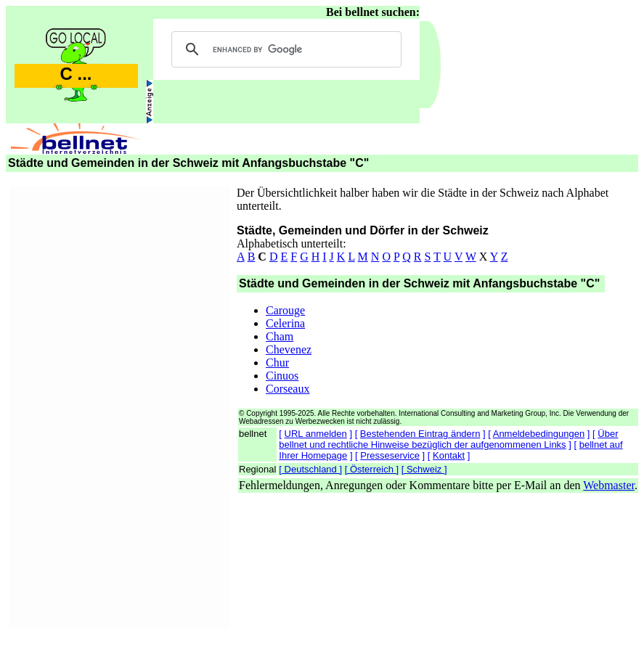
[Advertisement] (120, 405)
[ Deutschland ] (310, 469)
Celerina (285, 323)
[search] (284, 49)
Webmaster (609, 485)
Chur (277, 363)
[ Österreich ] (372, 469)
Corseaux (288, 389)
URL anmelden (316, 434)
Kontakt (449, 455)
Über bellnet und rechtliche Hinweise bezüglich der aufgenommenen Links (448, 439)
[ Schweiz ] (424, 469)
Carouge (285, 310)
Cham (280, 336)
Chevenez (289, 349)
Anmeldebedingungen (539, 434)
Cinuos (282, 376)
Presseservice (390, 455)
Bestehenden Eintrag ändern (420, 434)
